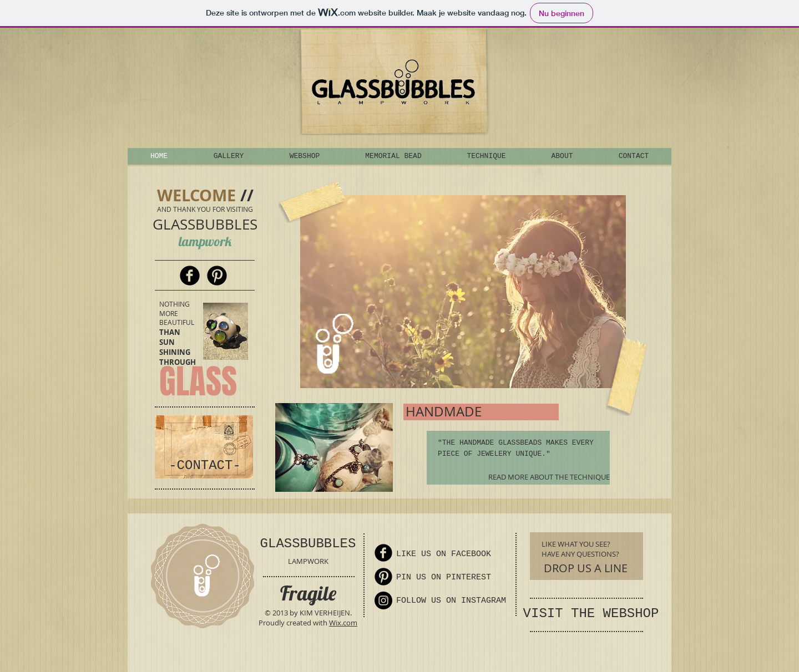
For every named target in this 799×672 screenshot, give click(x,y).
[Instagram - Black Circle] (383, 600)
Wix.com (343, 623)
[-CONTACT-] (205, 466)
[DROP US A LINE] (586, 568)
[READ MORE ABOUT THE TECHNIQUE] (543, 477)
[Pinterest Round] (217, 276)
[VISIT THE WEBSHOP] (591, 614)
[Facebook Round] (190, 276)
